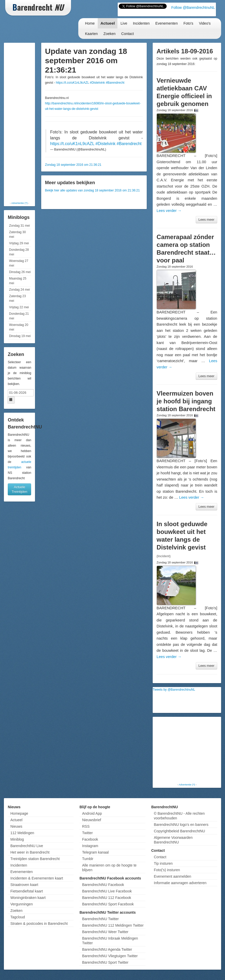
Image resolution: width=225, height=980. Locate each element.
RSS (86, 826)
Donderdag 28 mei (19, 252)
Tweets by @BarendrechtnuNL (174, 690)
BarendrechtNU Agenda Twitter (107, 949)
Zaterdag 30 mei (17, 234)
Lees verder (169, 211)
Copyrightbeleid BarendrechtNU (180, 831)
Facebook (90, 839)
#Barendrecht (115, 83)
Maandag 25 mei (18, 281)
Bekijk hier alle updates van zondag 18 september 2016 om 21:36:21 (93, 190)
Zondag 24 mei (19, 290)
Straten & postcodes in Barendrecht (39, 924)
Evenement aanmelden (173, 876)
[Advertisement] (26, 122)
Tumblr (88, 859)
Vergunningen (22, 904)
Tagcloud (18, 917)
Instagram (90, 846)
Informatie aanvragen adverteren (180, 883)
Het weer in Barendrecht (30, 852)
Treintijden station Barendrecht (35, 859)
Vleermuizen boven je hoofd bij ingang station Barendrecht (186, 401)
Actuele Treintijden (19, 489)
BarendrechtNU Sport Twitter (105, 962)
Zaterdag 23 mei (17, 298)
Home (90, 23)
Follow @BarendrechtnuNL (193, 8)
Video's (205, 23)
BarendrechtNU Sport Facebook (108, 904)
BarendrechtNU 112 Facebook (107, 898)
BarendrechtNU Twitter (100, 919)
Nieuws (16, 826)
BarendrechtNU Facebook (103, 885)
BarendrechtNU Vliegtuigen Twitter (110, 956)
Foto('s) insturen (167, 870)
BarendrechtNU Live (27, 846)
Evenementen (166, 23)
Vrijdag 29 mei (19, 243)
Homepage (19, 813)
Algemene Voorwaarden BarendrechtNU (173, 840)
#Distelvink (97, 83)
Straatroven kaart (24, 885)
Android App (92, 813)
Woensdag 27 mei (19, 263)
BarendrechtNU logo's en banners (181, 825)
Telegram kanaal (96, 852)
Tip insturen (163, 863)
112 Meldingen (22, 833)
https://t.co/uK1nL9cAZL (73, 83)
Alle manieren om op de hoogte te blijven (109, 868)
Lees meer (206, 220)
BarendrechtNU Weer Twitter (105, 932)
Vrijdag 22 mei (19, 307)
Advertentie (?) (19, 203)
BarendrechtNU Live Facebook (107, 891)
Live (124, 23)
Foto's (188, 23)
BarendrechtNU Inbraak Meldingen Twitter (110, 941)
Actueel (108, 23)
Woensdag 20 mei (19, 327)
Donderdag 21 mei (19, 316)
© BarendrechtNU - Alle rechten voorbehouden (179, 816)
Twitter (87, 833)
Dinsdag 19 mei (20, 336)
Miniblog (17, 839)
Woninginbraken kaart (28, 898)
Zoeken (110, 34)
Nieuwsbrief (92, 820)
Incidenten (141, 23)
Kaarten (91, 34)
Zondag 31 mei (19, 226)
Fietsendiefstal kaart (27, 891)
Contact (128, 34)
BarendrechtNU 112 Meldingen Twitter (113, 925)
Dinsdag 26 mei (20, 272)
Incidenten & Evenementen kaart (37, 878)
